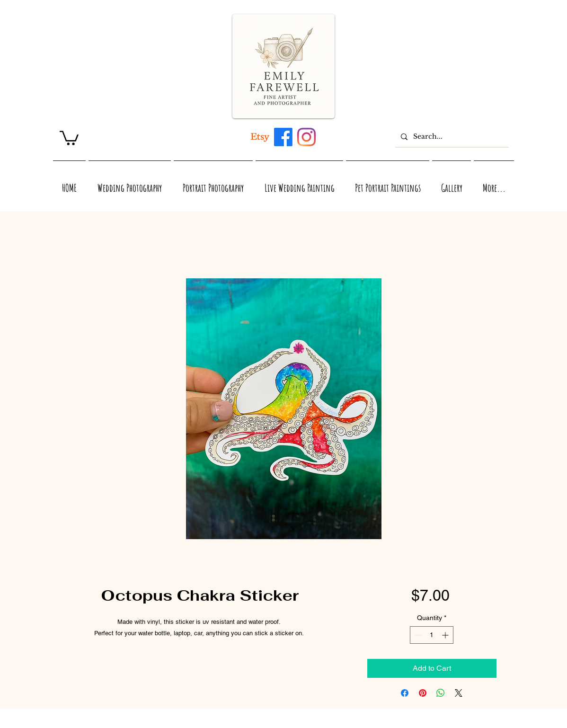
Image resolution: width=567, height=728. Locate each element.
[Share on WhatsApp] (441, 693)
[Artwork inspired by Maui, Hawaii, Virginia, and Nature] (260, 137)
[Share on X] (459, 693)
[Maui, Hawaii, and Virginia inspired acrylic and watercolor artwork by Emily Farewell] (283, 137)
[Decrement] (417, 635)
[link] (69, 137)
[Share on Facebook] (405, 693)
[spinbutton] (432, 635)
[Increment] (446, 635)
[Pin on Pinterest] (423, 693)
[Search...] (451, 137)
